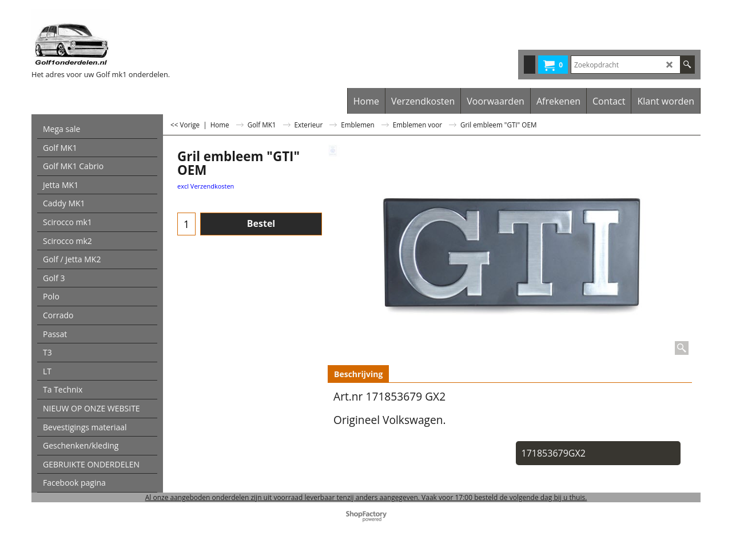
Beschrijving (358, 374)
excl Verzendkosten (206, 186)
